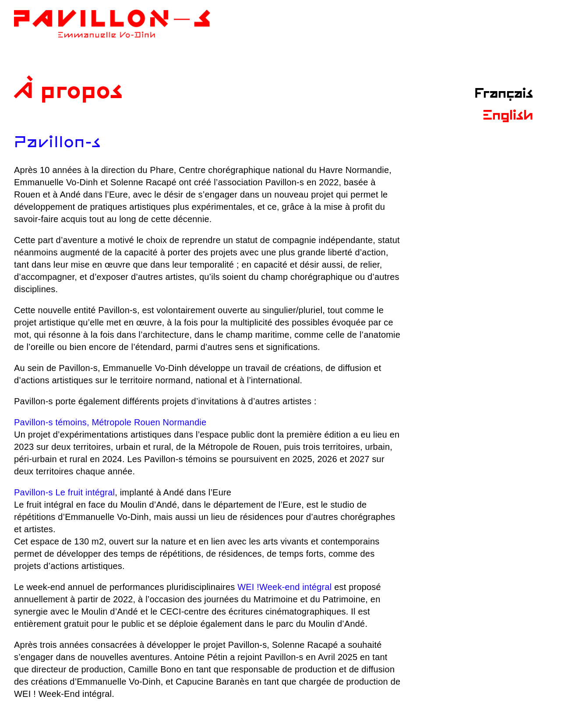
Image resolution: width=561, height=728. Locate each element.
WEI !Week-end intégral (284, 587)
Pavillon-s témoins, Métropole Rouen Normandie (110, 422)
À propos (69, 92)
